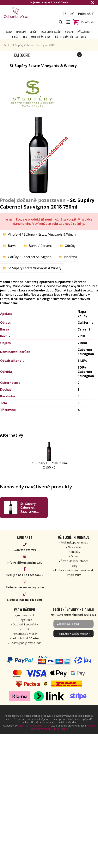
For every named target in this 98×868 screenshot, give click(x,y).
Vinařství (21, 32)
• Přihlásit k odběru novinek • (74, 634)
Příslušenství (85, 32)
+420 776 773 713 (24, 550)
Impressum (74, 575)
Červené (46, 246)
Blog (24, 37)
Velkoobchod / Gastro (25, 638)
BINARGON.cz (60, 729)
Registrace (25, 620)
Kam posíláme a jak (40, 37)
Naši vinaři (74, 547)
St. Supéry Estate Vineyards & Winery (35, 268)
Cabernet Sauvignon (37, 257)
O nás (15, 37)
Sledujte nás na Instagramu (25, 587)
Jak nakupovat (25, 615)
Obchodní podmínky (25, 624)
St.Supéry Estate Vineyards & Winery (50, 234)
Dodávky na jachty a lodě (25, 643)
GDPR (25, 629)
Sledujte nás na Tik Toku (24, 600)
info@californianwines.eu (25, 563)
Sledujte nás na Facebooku (24, 575)
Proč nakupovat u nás (74, 542)
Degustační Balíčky (51, 32)
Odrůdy (34, 32)
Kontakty (74, 552)
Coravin (69, 32)
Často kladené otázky (74, 561)
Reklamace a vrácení (25, 634)
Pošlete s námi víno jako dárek (70, 37)
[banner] (25, 12)
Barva (9, 32)
